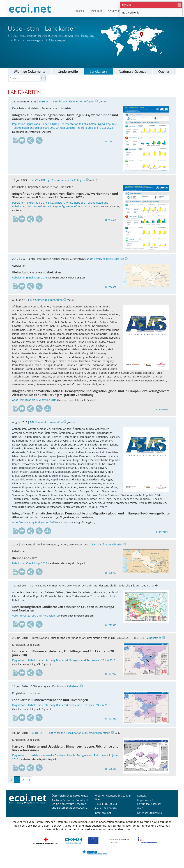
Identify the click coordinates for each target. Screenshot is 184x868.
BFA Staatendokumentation (48, 304)
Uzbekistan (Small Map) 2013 (30, 567)
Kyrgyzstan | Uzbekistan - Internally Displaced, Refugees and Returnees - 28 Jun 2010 (64, 664)
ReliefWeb (157, 642)
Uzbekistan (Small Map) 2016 (30, 282)
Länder (80, 11)
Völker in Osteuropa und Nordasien (34, 620)
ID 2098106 (111, 146)
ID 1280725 (111, 577)
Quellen (164, 76)
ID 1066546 (111, 773)
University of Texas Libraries (109, 263)
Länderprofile (68, 76)
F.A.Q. (141, 812)
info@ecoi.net (103, 817)
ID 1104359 (111, 723)
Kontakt (142, 800)
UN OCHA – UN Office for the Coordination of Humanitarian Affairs (72, 737)
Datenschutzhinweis (149, 817)
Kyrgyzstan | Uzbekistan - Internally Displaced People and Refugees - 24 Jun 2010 (61, 709)
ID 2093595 (111, 630)
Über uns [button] (96, 11)
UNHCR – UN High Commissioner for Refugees (69, 106)
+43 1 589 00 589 (107, 812)
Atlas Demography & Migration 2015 (34, 526)
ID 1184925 (111, 678)
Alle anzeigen (58, 45)
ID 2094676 (111, 224)
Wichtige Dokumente (30, 76)
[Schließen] (179, 5)
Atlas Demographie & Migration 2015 (34, 404)
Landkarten (98, 76)
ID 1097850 (162, 414)
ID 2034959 (111, 291)
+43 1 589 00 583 (107, 808)
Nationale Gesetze (133, 76)
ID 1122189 (162, 536)
